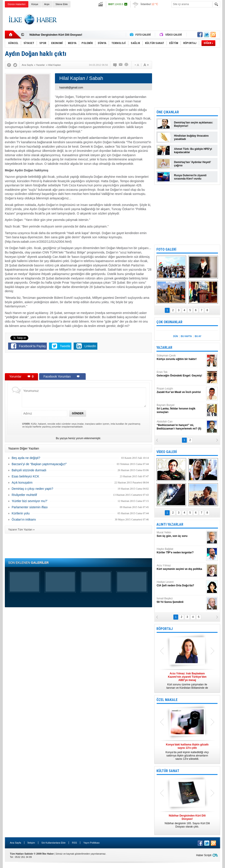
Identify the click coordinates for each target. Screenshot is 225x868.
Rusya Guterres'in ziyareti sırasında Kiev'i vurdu (190, 177)
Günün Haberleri (17, 4)
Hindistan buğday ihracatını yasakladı (191, 137)
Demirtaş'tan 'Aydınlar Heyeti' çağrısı (192, 164)
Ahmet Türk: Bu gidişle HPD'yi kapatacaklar (193, 151)
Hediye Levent (181, 584)
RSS (74, 843)
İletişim (31, 843)
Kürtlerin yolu (21, 513)
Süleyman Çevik (181, 357)
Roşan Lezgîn (181, 390)
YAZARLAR (164, 348)
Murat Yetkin (181, 534)
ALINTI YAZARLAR (170, 524)
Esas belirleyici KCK (25, 476)
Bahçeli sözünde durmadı (29, 470)
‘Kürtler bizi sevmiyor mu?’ (30, 501)
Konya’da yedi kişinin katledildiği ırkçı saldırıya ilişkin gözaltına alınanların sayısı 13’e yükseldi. (187, 752)
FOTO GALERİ (166, 249)
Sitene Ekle (62, 4)
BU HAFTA (186, 336)
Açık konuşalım (22, 483)
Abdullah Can (181, 425)
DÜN (176, 336)
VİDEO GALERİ (167, 452)
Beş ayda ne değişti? (26, 458)
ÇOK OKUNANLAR (169, 322)
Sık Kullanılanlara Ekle (53, 843)
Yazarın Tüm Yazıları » (21, 530)
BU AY (198, 336)
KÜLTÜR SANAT (168, 771)
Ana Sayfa (15, 843)
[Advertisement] (140, 20)
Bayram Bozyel (181, 409)
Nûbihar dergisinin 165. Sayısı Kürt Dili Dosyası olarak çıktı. (187, 821)
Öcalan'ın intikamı (24, 519)
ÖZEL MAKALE (167, 700)
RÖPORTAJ (165, 629)
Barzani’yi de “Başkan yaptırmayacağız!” (39, 464)
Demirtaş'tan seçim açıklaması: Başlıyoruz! (194, 124)
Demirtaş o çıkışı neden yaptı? (32, 489)
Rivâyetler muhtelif (24, 495)
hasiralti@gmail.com (71, 88)
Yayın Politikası (91, 843)
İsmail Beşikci (181, 600)
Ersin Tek (181, 374)
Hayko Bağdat (181, 551)
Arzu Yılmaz (181, 567)
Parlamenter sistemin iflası (30, 507)
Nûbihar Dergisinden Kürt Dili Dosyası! (56, 35)
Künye (35, 4)
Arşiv (47, 4)
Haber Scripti (204, 855)
